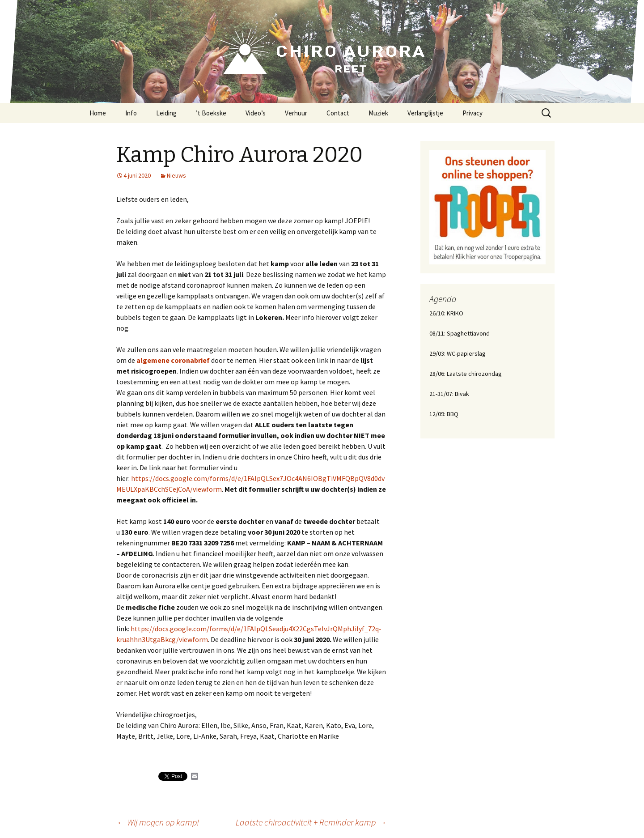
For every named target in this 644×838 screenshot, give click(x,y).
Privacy (472, 113)
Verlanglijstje (425, 113)
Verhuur (296, 113)
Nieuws (176, 175)
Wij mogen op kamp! (158, 822)
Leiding (166, 113)
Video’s (256, 113)
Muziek (378, 113)
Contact (338, 113)
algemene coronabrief (173, 360)
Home (98, 113)
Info (131, 113)
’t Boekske (211, 113)
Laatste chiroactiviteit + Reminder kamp (311, 822)
